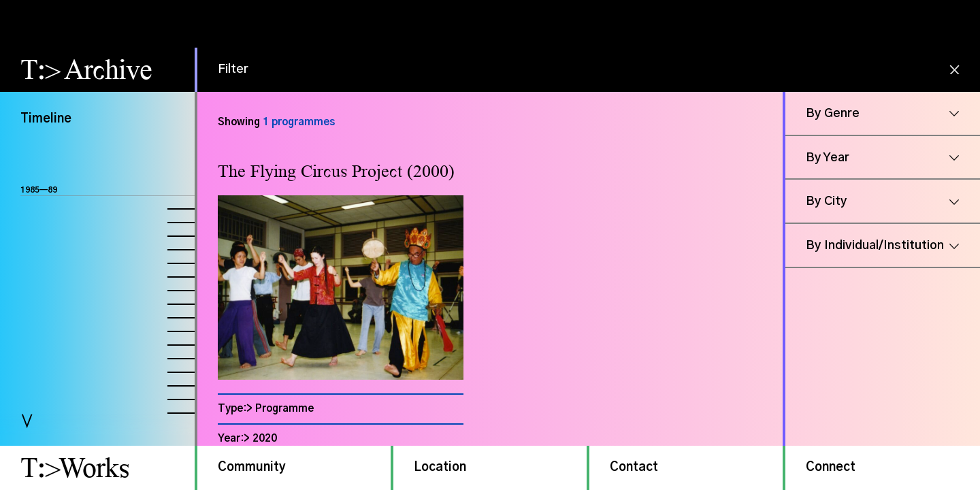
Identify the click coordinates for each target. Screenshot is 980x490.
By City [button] (827, 201)
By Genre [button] (833, 114)
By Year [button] (828, 158)
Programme (284, 409)
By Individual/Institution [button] (875, 246)
